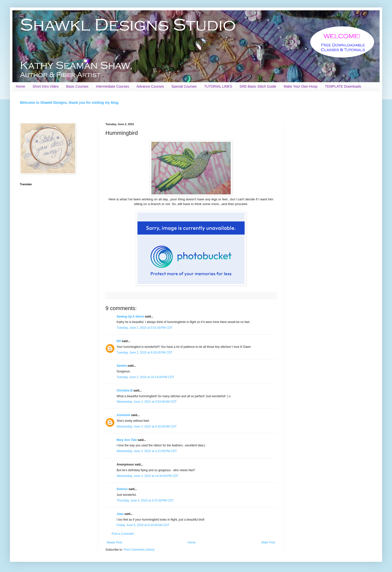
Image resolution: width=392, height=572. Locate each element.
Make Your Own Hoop (300, 86)
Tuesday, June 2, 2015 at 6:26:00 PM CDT (145, 353)
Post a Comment (123, 534)
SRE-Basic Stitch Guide (258, 86)
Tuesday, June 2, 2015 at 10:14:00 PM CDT (145, 377)
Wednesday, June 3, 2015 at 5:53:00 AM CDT (147, 402)
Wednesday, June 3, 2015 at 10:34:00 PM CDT (147, 476)
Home (20, 86)
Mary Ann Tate (127, 440)
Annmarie (123, 415)
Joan (120, 514)
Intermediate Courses (112, 86)
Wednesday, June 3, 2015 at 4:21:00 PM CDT (147, 451)
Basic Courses (77, 86)
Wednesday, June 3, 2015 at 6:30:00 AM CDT (147, 427)
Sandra (122, 366)
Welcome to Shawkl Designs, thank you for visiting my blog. (69, 103)
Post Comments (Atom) (139, 550)
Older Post (268, 542)
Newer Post (114, 542)
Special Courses (184, 86)
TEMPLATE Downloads (343, 86)
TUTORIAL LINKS (218, 86)
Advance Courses (150, 86)
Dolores (122, 489)
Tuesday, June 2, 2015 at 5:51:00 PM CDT (145, 328)
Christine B (125, 391)
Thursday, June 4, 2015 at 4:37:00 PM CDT (145, 500)
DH (119, 341)
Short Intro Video (46, 86)
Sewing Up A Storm (130, 317)
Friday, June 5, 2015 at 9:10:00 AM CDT (143, 525)
